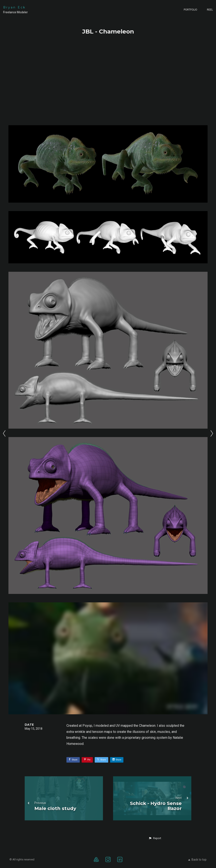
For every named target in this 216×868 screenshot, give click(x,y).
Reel (210, 10)
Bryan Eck (14, 7)
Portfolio (190, 10)
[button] (155, 838)
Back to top (197, 860)
